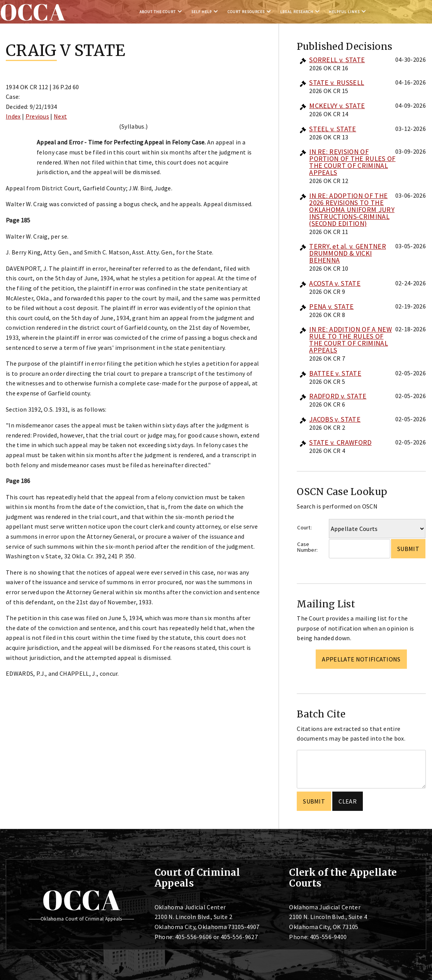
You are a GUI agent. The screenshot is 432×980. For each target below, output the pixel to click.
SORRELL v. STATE (337, 60)
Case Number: (307, 547)
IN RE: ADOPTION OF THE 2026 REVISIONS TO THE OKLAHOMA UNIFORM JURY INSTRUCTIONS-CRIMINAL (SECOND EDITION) (352, 209)
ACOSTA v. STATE (335, 283)
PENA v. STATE (331, 306)
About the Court (158, 12)
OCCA (81, 900)
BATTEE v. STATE (335, 373)
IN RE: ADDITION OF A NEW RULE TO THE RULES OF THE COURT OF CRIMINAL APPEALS (350, 340)
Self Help (202, 12)
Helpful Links (344, 12)
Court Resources (246, 12)
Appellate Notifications (361, 659)
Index (13, 116)
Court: (304, 527)
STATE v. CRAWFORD (340, 442)
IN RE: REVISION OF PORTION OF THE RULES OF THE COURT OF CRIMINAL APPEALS (352, 162)
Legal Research (297, 12)
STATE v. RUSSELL (337, 82)
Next (60, 116)
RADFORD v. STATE (338, 396)
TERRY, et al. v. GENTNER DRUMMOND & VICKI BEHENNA (348, 253)
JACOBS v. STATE (335, 419)
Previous (37, 116)
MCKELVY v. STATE (337, 106)
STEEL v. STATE (333, 129)
